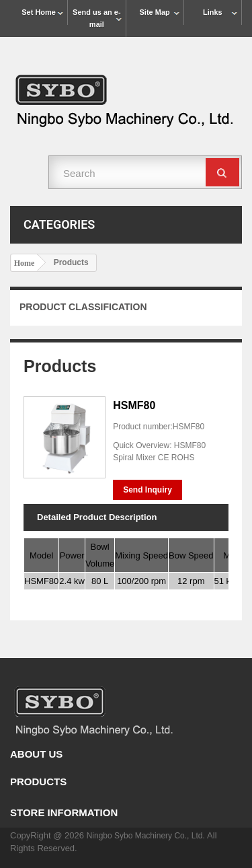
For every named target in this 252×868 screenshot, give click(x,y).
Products (38, 782)
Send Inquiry (148, 490)
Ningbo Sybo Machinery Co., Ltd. (147, 836)
